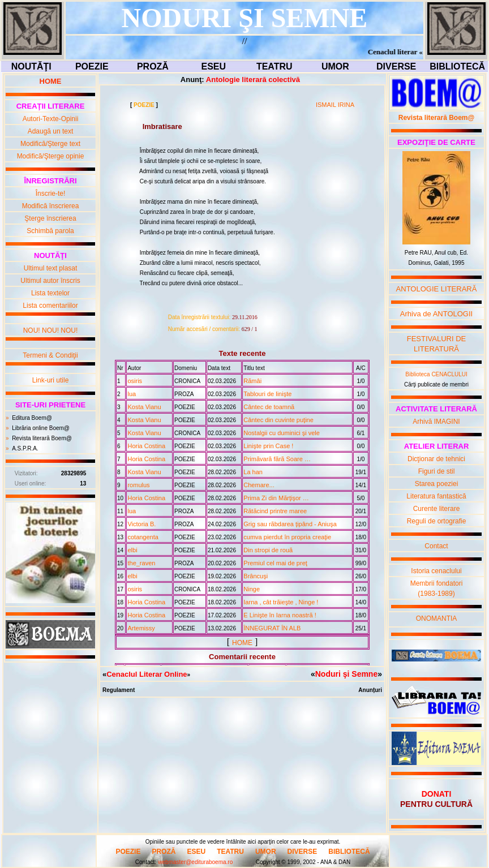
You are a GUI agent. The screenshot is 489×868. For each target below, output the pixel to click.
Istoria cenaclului (436, 571)
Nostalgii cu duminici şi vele (282, 433)
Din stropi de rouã (268, 550)
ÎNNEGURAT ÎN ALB (272, 628)
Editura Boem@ (32, 418)
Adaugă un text (51, 131)
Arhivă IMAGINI (436, 422)
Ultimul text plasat (51, 268)
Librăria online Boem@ (41, 428)
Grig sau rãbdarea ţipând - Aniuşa (290, 524)
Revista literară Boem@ (42, 438)
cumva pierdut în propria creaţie (287, 537)
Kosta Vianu (144, 407)
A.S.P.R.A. (25, 448)
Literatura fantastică (436, 496)
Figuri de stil (437, 471)
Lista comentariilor (50, 306)
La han (253, 472)
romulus (138, 485)
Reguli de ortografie (437, 521)
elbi (132, 550)
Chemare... (259, 485)
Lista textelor (50, 293)
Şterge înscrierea (50, 218)
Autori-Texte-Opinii (51, 119)
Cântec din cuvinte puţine (278, 420)
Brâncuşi (256, 576)
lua (132, 394)
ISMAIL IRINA (335, 105)
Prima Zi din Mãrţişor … (276, 498)
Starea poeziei (437, 484)
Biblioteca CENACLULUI (436, 374)
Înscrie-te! (51, 194)
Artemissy (141, 628)
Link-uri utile (51, 380)
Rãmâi (252, 381)
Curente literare (437, 509)
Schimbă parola (50, 231)
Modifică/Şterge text (50, 144)
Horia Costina (146, 446)
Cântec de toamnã (269, 407)
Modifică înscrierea (51, 206)
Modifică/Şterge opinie (51, 156)
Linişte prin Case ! (268, 446)
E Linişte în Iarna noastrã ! (280, 615)
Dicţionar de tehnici (436, 459)
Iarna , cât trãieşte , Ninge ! (281, 602)
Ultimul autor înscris (50, 281)
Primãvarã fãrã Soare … (277, 459)
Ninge (252, 589)
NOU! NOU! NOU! (51, 330)
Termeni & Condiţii (50, 355)
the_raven (141, 563)
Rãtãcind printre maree (275, 511)
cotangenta (143, 537)
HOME (242, 643)
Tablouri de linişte (267, 394)
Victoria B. (141, 524)
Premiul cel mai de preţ (275, 563)
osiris (135, 381)
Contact (436, 546)
